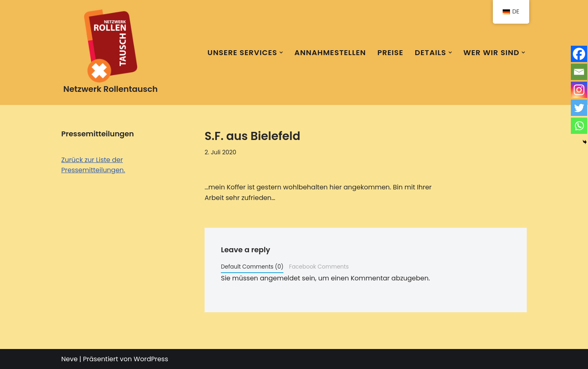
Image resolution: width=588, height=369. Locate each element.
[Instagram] (579, 90)
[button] (281, 52)
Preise (390, 52)
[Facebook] (579, 54)
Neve (69, 359)
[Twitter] (579, 108)
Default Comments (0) (252, 267)
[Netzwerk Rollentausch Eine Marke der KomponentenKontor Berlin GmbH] (110, 52)
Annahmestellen (330, 52)
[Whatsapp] (579, 126)
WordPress (151, 359)
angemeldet (280, 278)
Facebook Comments (319, 267)
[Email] (579, 72)
